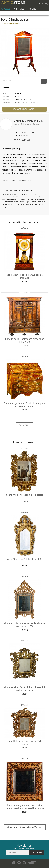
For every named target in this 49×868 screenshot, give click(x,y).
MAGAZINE (32, 9)
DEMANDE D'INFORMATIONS (25, 109)
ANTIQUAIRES (19, 9)
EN (42, 4)
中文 (46, 4)
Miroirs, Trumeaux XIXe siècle (22, 180)
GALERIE (17, 140)
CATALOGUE (6, 9)
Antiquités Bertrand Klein (28, 121)
